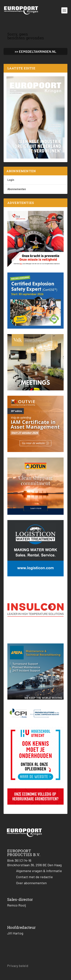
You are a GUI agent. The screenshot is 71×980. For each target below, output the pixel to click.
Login (11, 180)
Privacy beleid (18, 966)
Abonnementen (17, 189)
